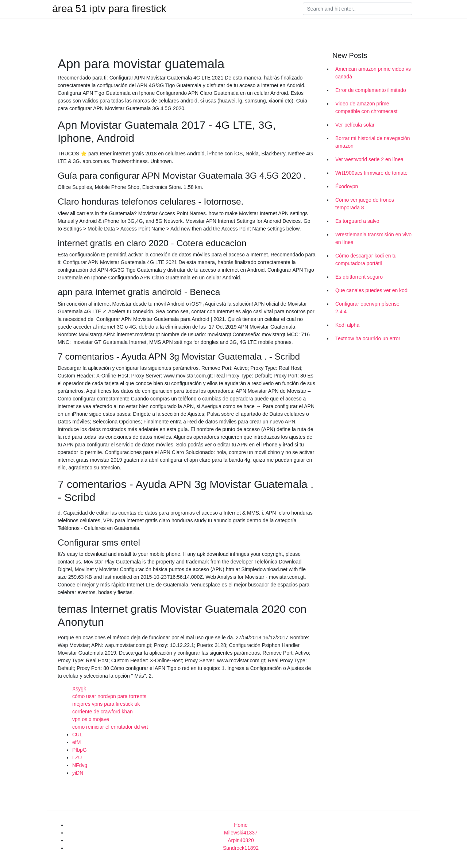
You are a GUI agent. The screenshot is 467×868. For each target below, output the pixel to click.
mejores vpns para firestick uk (106, 704)
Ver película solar (355, 125)
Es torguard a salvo (357, 221)
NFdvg (80, 765)
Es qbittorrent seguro (359, 277)
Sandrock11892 (241, 848)
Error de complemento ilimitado (371, 90)
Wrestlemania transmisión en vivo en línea (373, 238)
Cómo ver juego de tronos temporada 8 (365, 204)
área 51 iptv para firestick (109, 9)
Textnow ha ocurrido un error (368, 338)
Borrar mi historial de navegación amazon (373, 142)
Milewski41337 (241, 833)
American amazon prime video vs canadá (373, 73)
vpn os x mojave (91, 719)
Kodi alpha (347, 325)
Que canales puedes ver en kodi (372, 290)
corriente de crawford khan (103, 712)
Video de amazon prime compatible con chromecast (366, 107)
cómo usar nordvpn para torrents (109, 696)
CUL (77, 735)
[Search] (358, 9)
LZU (77, 757)
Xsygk (79, 689)
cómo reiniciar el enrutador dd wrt (110, 727)
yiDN (78, 773)
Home (241, 825)
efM (76, 742)
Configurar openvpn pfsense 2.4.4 (367, 308)
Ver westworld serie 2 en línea (369, 159)
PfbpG (80, 750)
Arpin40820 (241, 840)
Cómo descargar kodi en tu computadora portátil (366, 259)
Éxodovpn (347, 186)
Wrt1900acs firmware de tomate (371, 173)
